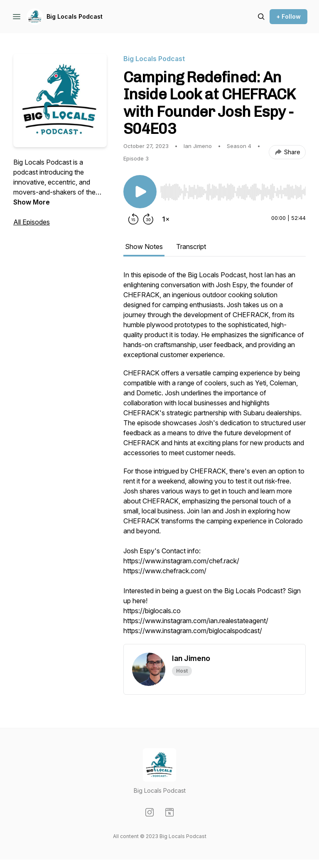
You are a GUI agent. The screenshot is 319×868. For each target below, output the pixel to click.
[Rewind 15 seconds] (133, 219)
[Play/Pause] (140, 192)
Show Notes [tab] (144, 247)
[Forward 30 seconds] (148, 219)
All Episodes (32, 222)
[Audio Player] (233, 190)
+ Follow (288, 16)
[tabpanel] (215, 457)
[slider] (233, 192)
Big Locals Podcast (75, 16)
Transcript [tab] (191, 247)
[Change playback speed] (166, 219)
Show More (32, 202)
